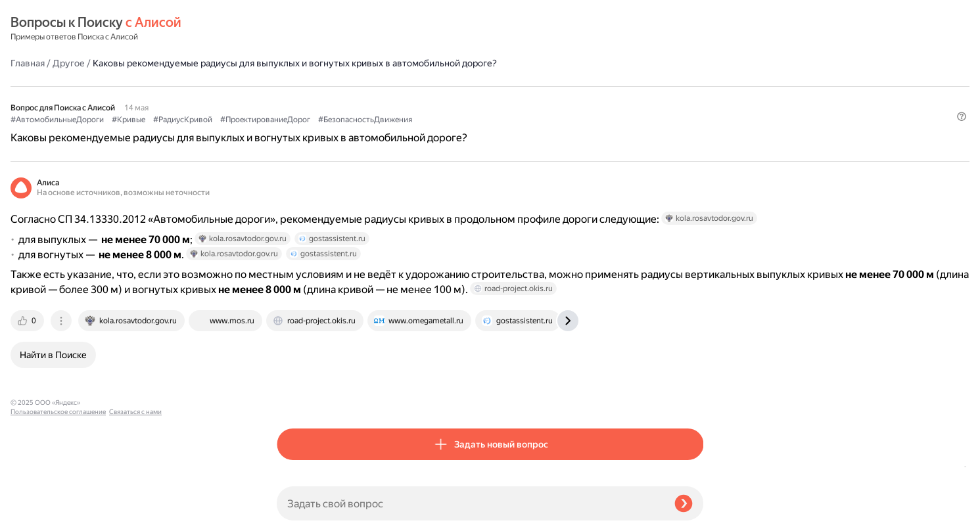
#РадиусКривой (449, 99)
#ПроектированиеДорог (531, 99)
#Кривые (395, 99)
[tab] (294, 365)
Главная (294, 29)
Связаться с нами (37, 516)
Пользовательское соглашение (58, 506)
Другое (335, 29)
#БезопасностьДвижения (631, 99)
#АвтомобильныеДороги (323, 99)
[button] (695, 121)
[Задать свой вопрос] (470, 503)
